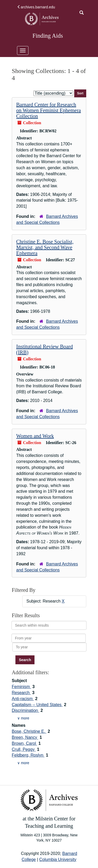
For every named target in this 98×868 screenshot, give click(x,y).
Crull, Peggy (24, 749)
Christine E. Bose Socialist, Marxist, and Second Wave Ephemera (45, 247)
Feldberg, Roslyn (28, 755)
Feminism (21, 687)
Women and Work (35, 436)
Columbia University (58, 860)
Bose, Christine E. (29, 731)
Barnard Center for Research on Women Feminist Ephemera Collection (48, 110)
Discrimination (25, 710)
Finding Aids (48, 36)
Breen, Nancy (25, 737)
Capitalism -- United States (37, 705)
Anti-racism (23, 699)
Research (21, 693)
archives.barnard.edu (36, 7)
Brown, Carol (24, 743)
